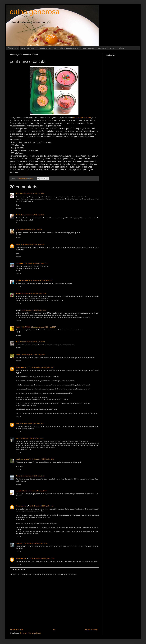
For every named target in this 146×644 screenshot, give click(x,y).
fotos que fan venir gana (47, 48)
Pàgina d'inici (13, 48)
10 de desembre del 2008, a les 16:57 (42, 368)
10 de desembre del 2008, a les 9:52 (40, 280)
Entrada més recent (17, 630)
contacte (121, 48)
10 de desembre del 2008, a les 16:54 (33, 355)
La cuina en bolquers (82, 118)
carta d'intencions (28, 48)
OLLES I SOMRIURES (23, 327)
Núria (17, 194)
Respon (18, 208)
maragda (19, 491)
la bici (112, 48)
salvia (18, 355)
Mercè (18, 215)
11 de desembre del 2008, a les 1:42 (32, 476)
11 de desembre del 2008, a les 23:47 (35, 491)
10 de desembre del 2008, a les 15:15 (34, 310)
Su (16, 230)
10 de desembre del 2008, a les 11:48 (34, 293)
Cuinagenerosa (21, 368)
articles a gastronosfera (69, 48)
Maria (17, 342)
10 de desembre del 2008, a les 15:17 (43, 327)
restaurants (102, 48)
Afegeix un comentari (18, 569)
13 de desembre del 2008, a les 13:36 (35, 543)
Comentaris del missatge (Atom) (30, 633)
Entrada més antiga (92, 630)
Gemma (18, 293)
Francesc (19, 543)
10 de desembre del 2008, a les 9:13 (36, 264)
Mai (17, 438)
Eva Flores (19, 264)
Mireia (18, 245)
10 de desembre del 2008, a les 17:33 (32, 423)
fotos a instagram (88, 48)
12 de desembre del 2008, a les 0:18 (42, 506)
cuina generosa (35, 12)
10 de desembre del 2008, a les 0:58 (32, 215)
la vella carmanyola (22, 459)
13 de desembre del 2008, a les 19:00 (42, 558)
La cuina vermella (22, 280)
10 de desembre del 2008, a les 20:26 (31, 438)
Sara (17, 423)
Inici (54, 630)
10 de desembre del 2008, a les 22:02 (42, 459)
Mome (18, 476)
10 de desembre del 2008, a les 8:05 (30, 230)
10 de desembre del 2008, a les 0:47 (32, 194)
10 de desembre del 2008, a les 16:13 (32, 342)
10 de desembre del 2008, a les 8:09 (32, 245)
